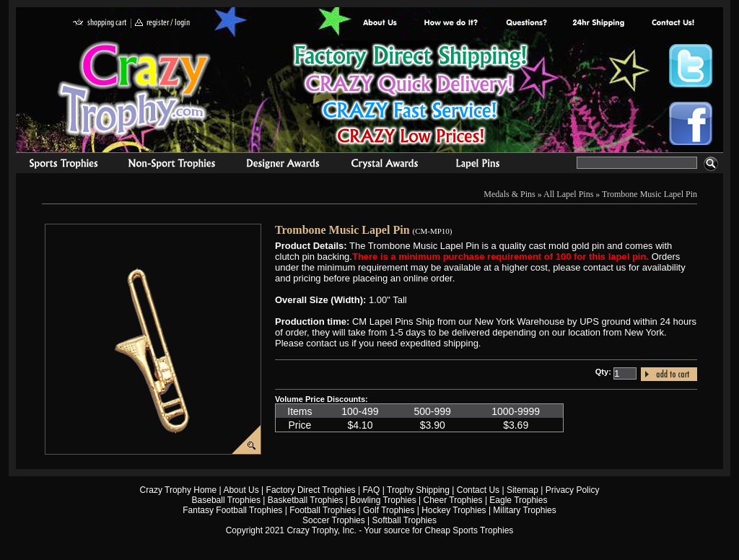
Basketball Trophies (306, 500)
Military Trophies (524, 510)
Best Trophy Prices (410, 96)
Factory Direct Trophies (451, 23)
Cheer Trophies (453, 500)
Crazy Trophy (135, 89)
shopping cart (100, 23)
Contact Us (478, 490)
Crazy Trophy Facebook (691, 123)
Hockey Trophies (454, 510)
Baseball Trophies (226, 500)
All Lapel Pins (568, 194)
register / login (162, 23)
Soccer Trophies (334, 520)
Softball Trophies (405, 520)
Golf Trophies (389, 510)
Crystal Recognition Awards (384, 165)
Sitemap (522, 490)
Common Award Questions (526, 23)
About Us (380, 23)
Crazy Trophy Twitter (691, 66)
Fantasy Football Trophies (232, 510)
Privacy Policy (573, 490)
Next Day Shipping (598, 23)
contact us (672, 23)
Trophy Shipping (418, 490)
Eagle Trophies (518, 500)
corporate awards (283, 165)
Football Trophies (323, 510)
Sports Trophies (57, 165)
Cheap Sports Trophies (469, 530)
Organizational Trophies (172, 165)
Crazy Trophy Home (179, 490)
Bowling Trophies (383, 500)
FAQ (371, 490)
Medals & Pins (481, 165)
